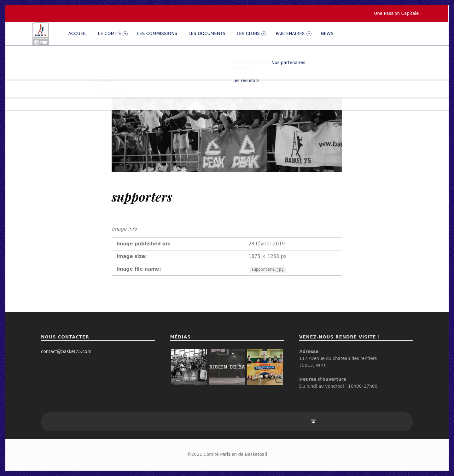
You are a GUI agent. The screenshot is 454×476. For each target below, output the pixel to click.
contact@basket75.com (66, 351)
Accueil (78, 33)
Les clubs (252, 34)
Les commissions (157, 33)
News (327, 33)
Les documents (207, 33)
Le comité (113, 34)
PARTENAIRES (294, 34)
